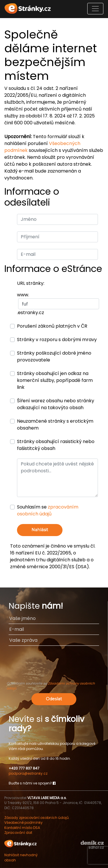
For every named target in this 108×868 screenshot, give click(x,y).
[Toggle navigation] (95, 9)
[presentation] (54, 666)
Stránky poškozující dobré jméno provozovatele (54, 356)
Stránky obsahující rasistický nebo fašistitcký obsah (56, 445)
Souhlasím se (48, 510)
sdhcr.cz (96, 847)
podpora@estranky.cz (28, 773)
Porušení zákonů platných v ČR (52, 326)
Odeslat (54, 699)
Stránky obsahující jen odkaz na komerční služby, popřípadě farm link (55, 380)
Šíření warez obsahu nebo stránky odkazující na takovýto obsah (56, 404)
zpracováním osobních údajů (48, 510)
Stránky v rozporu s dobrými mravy (57, 340)
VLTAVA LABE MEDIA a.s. (47, 798)
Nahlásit (40, 530)
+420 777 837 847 (24, 768)
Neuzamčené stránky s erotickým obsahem (55, 425)
